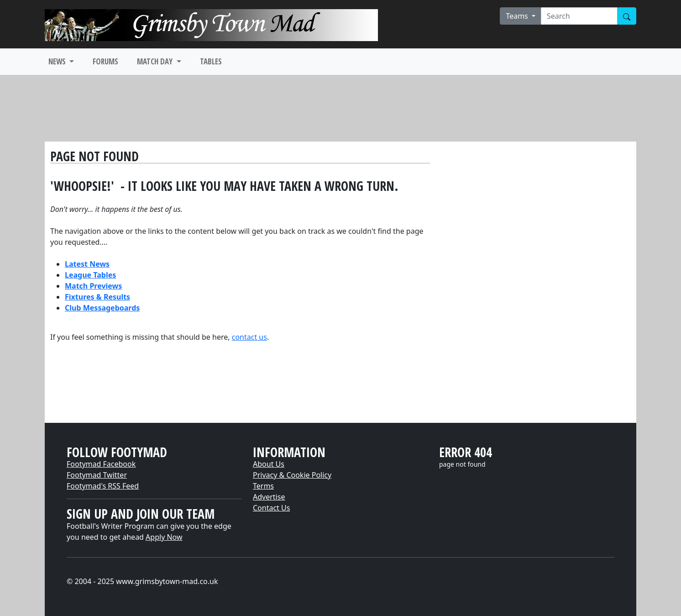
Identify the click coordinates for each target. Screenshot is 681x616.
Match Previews (93, 286)
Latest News (87, 264)
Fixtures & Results (97, 297)
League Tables (90, 275)
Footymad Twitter (97, 475)
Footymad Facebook (101, 464)
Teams (518, 16)
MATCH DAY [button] (156, 61)
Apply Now (164, 537)
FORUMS (105, 61)
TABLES (211, 61)
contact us (249, 337)
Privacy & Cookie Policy (292, 475)
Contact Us (271, 508)
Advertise (269, 497)
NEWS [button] (58, 61)
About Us (269, 464)
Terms (263, 486)
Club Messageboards (102, 308)
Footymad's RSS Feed (103, 486)
